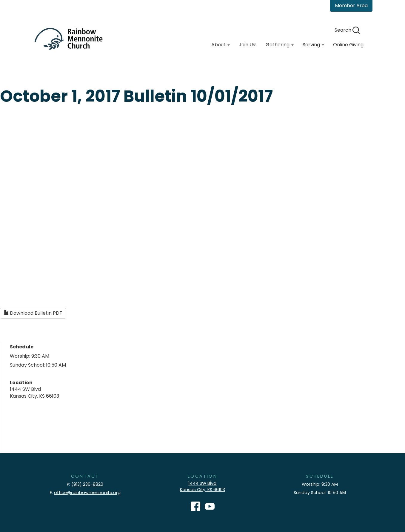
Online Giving (348, 45)
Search (347, 30)
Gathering (280, 45)
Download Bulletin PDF (33, 313)
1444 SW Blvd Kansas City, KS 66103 (202, 486)
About (221, 45)
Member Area (351, 6)
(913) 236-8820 (87, 484)
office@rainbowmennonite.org (87, 493)
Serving (313, 45)
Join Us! (248, 45)
